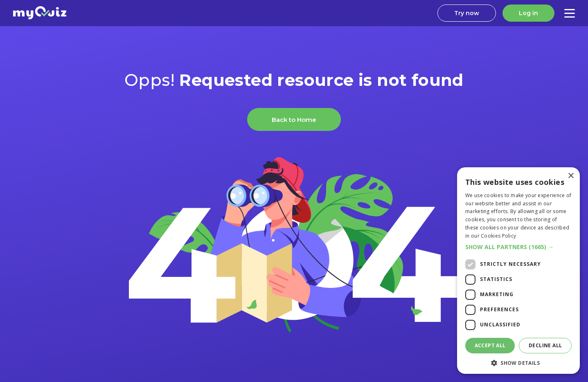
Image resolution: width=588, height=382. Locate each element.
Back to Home (294, 120)
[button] (518, 247)
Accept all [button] (490, 345)
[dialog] (518, 271)
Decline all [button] (545, 345)
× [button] (571, 176)
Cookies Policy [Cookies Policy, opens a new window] (498, 236)
